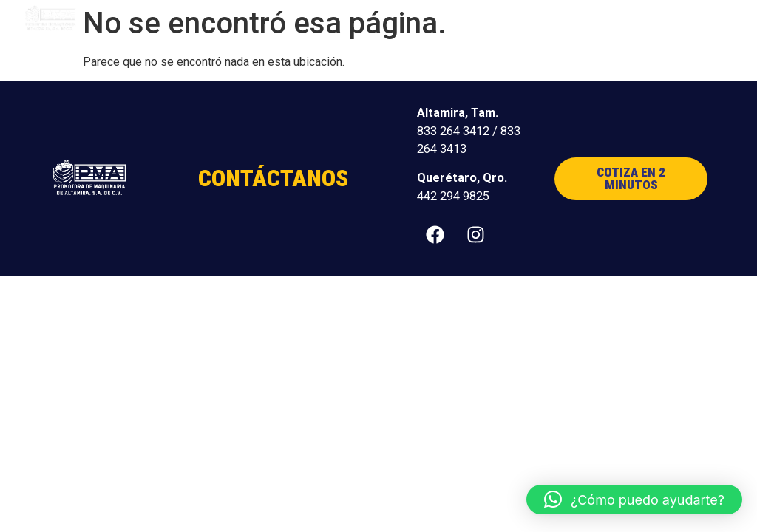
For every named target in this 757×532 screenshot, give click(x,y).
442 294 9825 (453, 196)
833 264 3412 (453, 131)
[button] (707, 19)
